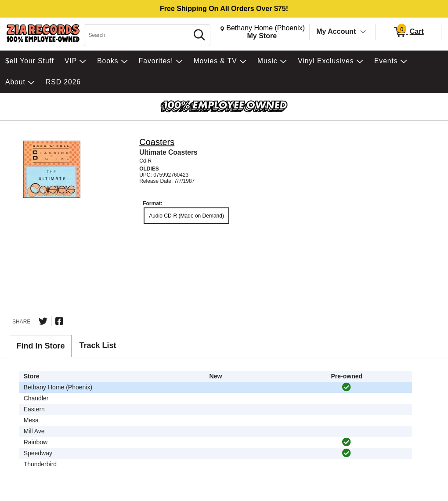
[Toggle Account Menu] (363, 32)
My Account (336, 31)
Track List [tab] (98, 345)
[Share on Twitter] (43, 321)
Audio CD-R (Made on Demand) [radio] (186, 216)
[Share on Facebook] (59, 321)
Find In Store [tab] (40, 346)
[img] (347, 387)
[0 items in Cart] (408, 32)
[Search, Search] (137, 35)
